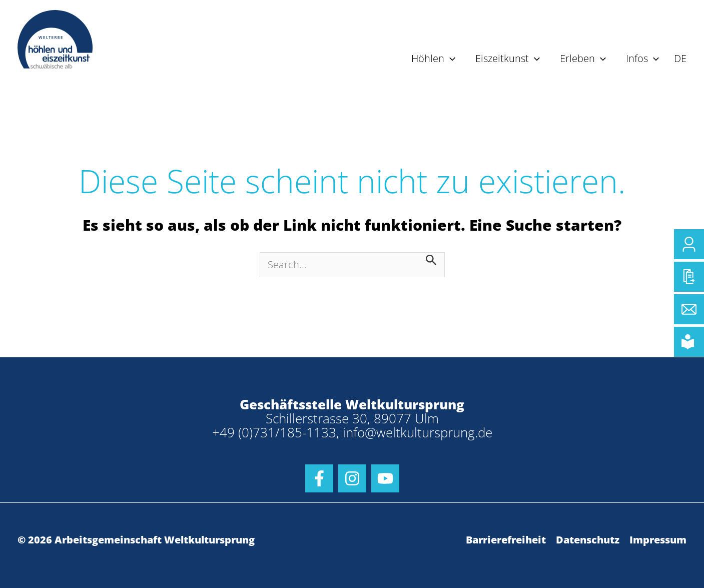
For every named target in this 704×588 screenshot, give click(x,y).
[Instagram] (352, 478)
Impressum (658, 540)
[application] (450, 59)
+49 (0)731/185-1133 (274, 432)
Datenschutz (588, 540)
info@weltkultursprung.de (418, 432)
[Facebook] (319, 478)
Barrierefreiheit (506, 540)
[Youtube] (385, 478)
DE (680, 58)
